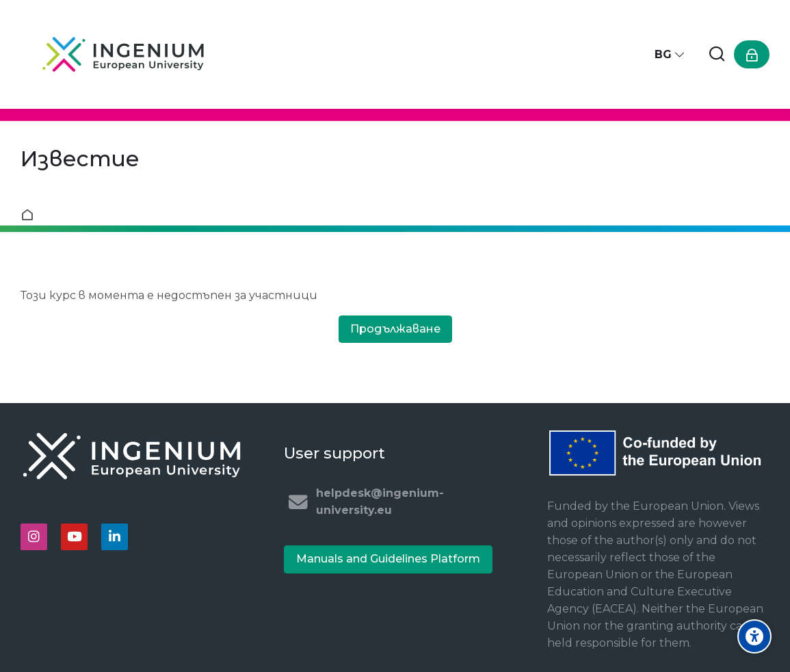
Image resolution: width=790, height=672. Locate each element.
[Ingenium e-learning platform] (123, 54)
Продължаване (395, 329)
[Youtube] (74, 537)
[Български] (670, 54)
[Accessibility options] (754, 636)
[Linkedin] (115, 537)
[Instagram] (34, 537)
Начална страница (30, 215)
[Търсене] (717, 54)
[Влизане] (752, 54)
